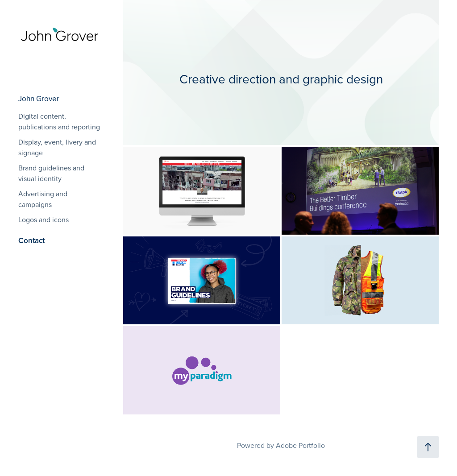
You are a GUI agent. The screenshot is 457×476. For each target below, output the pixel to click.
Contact (31, 240)
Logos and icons (44, 219)
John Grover (39, 99)
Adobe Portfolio (300, 445)
